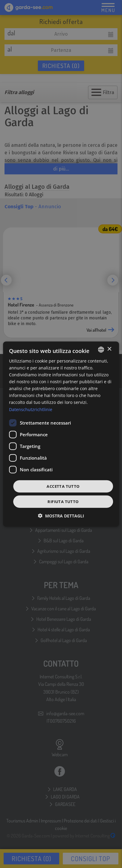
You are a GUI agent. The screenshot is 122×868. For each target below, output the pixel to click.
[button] (61, 516)
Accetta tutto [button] (63, 486)
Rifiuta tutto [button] (63, 502)
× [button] (109, 349)
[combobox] (101, 349)
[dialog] (61, 434)
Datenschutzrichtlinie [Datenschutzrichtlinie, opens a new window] (31, 409)
